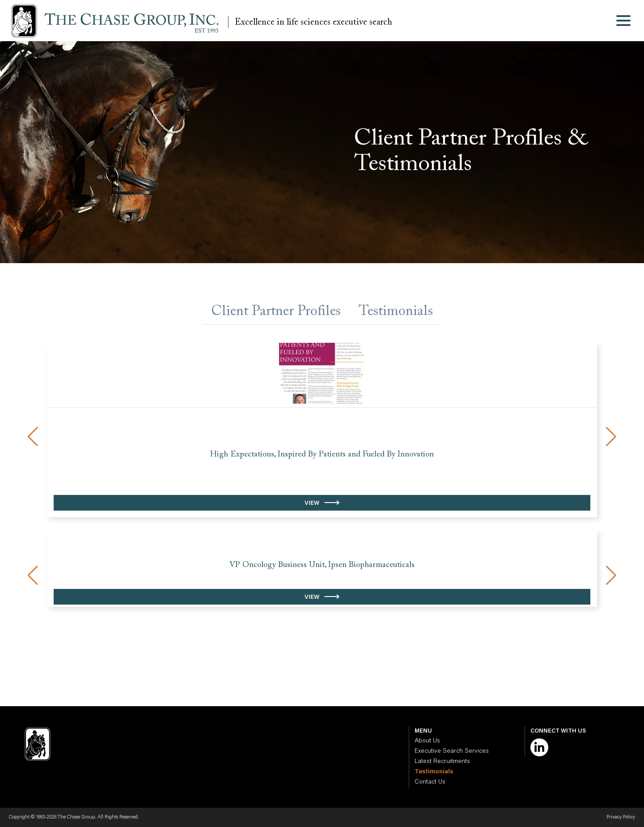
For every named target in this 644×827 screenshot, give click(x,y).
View (312, 503)
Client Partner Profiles (276, 311)
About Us (427, 741)
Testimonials (396, 311)
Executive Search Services (452, 751)
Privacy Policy (621, 817)
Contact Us (430, 782)
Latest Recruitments (442, 762)
